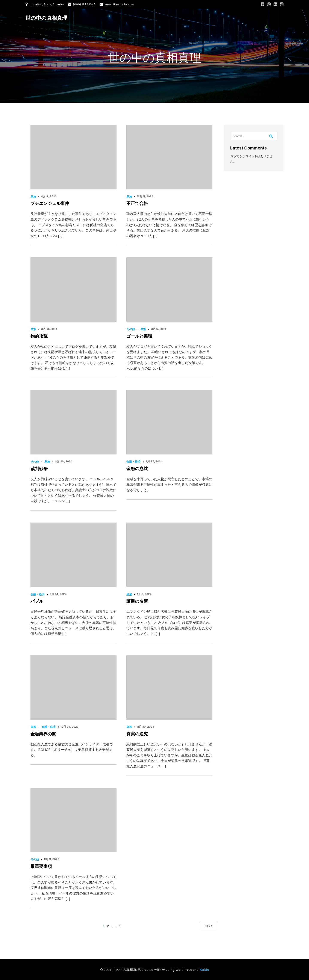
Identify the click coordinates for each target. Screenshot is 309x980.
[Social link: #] (262, 4)
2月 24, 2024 (58, 594)
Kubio (204, 970)
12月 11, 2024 (145, 196)
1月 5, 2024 (144, 594)
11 (120, 926)
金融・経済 (133, 462)
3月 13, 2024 (49, 329)
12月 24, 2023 (70, 727)
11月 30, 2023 (146, 727)
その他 (131, 329)
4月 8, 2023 (49, 196)
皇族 (33, 197)
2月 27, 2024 (154, 461)
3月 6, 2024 (159, 329)
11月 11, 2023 (52, 859)
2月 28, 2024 (64, 461)
